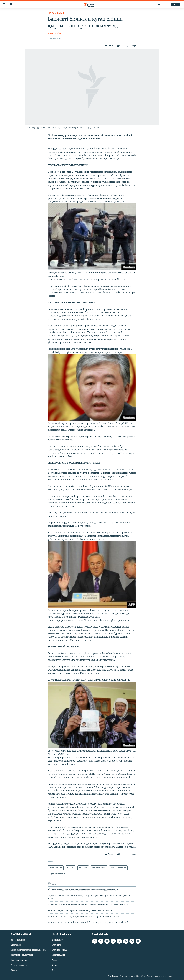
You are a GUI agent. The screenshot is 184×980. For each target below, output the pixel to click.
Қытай (55, 965)
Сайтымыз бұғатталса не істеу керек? (28, 950)
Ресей (54, 960)
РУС (167, 4)
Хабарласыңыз (18, 940)
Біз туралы (16, 945)
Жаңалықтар (58, 940)
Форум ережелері (19, 965)
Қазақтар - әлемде (60, 950)
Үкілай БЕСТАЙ (55, 33)
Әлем (54, 970)
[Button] (109, 46)
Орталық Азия (58, 955)
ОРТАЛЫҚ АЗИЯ (56, 13)
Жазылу (15, 970)
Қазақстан (56, 945)
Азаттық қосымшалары (22, 955)
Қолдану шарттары (20, 960)
